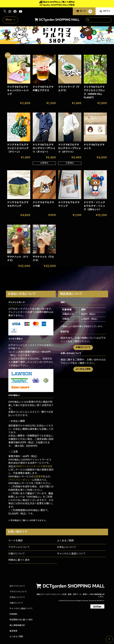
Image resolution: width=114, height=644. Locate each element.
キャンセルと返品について (71, 554)
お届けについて (83, 347)
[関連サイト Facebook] (15, 12)
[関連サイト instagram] (10, 12)
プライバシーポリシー (20, 480)
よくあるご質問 (83, 369)
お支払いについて (66, 547)
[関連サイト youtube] (21, 12)
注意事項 (38, 477)
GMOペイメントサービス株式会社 (34, 467)
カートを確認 (15, 541)
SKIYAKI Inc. (101, 601)
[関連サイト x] (5, 12)
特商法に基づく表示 (19, 560)
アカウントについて (19, 547)
